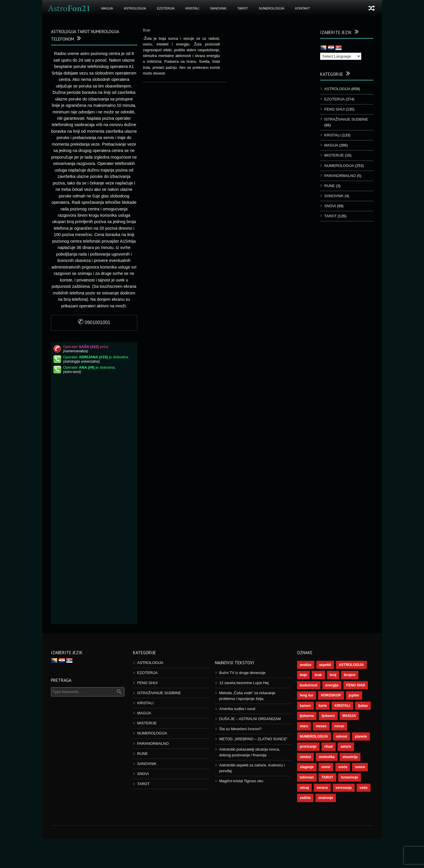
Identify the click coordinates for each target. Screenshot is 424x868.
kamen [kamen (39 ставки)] (305, 706)
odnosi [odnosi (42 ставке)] (342, 736)
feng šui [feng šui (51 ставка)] (307, 695)
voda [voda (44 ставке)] (364, 788)
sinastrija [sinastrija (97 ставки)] (350, 757)
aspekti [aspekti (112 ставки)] (325, 665)
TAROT (243, 8)
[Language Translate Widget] (341, 56)
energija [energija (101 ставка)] (332, 685)
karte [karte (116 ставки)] (323, 706)
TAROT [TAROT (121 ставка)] (327, 777)
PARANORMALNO (340, 176)
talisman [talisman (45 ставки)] (307, 777)
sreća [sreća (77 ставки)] (343, 767)
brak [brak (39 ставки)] (318, 675)
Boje (147, 30)
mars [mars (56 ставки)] (304, 726)
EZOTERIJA (166, 8)
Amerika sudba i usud (237, 709)
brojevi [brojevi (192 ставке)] (350, 675)
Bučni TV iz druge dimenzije (243, 673)
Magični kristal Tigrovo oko (241, 781)
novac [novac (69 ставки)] (340, 726)
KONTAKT (302, 8)
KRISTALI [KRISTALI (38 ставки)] (342, 706)
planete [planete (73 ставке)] (361, 736)
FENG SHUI (335, 109)
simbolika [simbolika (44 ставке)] (327, 757)
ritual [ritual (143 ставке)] (329, 747)
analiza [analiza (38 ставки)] (306, 665)
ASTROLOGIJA (135, 8)
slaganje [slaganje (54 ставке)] (307, 767)
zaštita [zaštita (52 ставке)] (305, 798)
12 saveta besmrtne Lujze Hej (244, 683)
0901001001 (94, 322)
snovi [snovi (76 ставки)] (326, 767)
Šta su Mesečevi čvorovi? (240, 729)
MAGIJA (107, 8)
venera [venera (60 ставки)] (322, 788)
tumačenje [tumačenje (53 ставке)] (350, 777)
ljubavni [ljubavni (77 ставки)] (328, 716)
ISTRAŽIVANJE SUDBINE (346, 119)
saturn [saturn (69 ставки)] (346, 747)
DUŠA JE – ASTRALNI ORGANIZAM (250, 719)
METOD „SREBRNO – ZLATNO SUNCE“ (253, 739)
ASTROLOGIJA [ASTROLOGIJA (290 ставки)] (351, 665)
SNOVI (330, 206)
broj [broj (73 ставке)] (333, 675)
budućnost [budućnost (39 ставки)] (309, 685)
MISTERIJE (334, 155)
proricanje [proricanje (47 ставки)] (308, 747)
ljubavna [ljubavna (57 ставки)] (307, 716)
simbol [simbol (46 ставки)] (306, 757)
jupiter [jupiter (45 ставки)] (354, 695)
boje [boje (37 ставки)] (304, 675)
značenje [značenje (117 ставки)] (326, 798)
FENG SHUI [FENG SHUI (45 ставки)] (356, 685)
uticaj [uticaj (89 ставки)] (304, 788)
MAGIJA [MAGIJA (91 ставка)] (349, 716)
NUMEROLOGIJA (271, 8)
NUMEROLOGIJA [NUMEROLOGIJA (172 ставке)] (314, 736)
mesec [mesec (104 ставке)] (321, 726)
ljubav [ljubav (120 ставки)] (363, 706)
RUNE (330, 186)
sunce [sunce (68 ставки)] (360, 767)
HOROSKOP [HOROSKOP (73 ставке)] (331, 695)
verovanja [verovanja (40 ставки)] (344, 788)
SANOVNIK (218, 8)
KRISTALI (192, 8)
